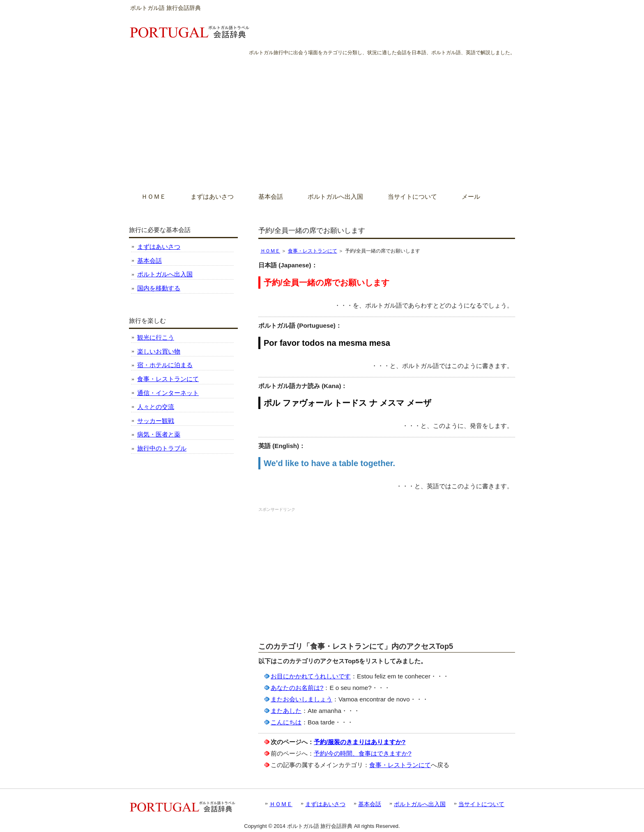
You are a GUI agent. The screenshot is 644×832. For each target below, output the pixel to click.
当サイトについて (481, 804)
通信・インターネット (168, 393)
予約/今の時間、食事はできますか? (363, 753)
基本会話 (149, 261)
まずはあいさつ (159, 247)
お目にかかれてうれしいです (311, 676)
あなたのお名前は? (297, 688)
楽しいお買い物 (159, 351)
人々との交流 (156, 407)
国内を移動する (159, 288)
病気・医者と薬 (159, 434)
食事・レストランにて (313, 251)
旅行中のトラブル (162, 448)
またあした (286, 711)
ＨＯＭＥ (270, 251)
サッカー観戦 (156, 421)
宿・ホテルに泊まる (165, 365)
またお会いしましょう (301, 699)
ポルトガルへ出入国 (165, 274)
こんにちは (286, 722)
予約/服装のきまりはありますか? (360, 742)
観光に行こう (156, 337)
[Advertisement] (322, 119)
